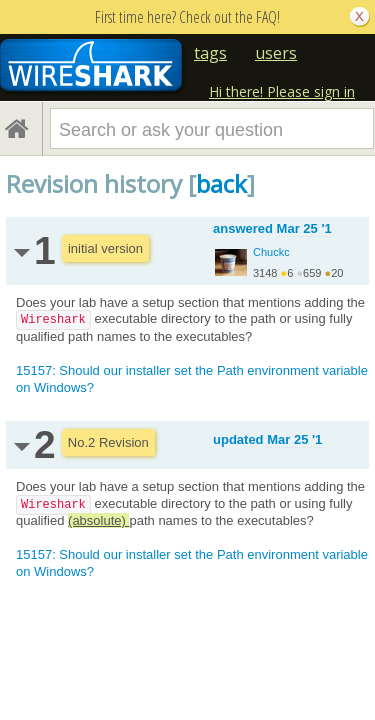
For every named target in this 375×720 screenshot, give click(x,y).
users (276, 53)
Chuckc (271, 252)
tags (210, 53)
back (221, 183)
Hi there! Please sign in (282, 91)
